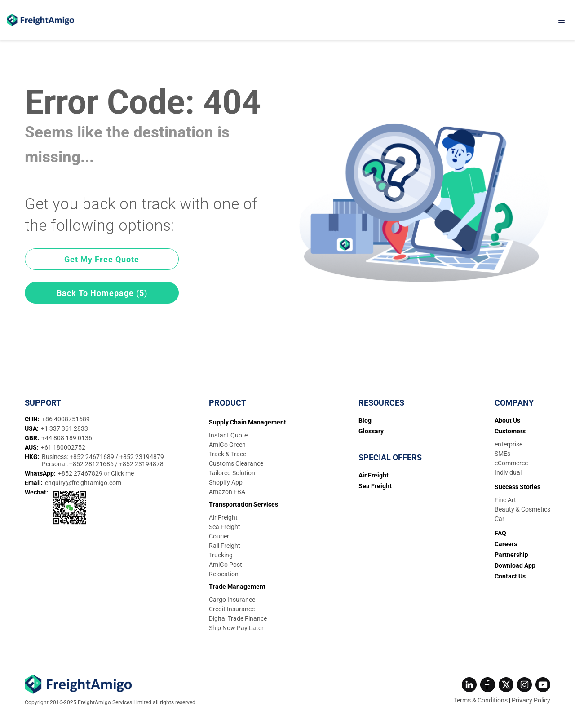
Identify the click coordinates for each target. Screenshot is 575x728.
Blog (365, 420)
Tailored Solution (232, 473)
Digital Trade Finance (238, 618)
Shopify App (226, 482)
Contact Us (510, 576)
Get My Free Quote (102, 259)
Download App (515, 565)
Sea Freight (225, 527)
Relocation (224, 574)
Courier (219, 536)
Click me (122, 473)
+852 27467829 (81, 473)
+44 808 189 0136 (67, 438)
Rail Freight (225, 546)
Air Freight (223, 517)
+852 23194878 (141, 464)
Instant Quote (228, 435)
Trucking (221, 555)
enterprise (509, 444)
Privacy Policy (531, 700)
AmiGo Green (227, 445)
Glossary (371, 431)
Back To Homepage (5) (102, 293)
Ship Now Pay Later (236, 628)
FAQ (500, 533)
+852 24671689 (93, 457)
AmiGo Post (226, 565)
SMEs (502, 454)
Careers (506, 544)
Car (500, 519)
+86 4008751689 (66, 419)
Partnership (511, 555)
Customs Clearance (236, 463)
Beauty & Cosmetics (522, 509)
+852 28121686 (92, 464)
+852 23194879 (142, 457)
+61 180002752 (63, 447)
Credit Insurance (232, 609)
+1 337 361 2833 (64, 428)
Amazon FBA (227, 492)
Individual (508, 472)
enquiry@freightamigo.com (83, 483)
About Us (507, 420)
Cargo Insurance (232, 600)
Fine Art (505, 500)
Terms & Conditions (481, 700)
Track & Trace (228, 454)
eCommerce (511, 463)
